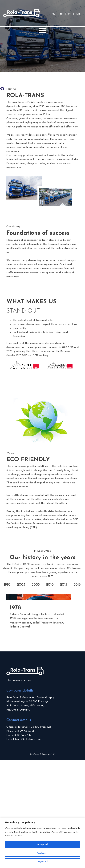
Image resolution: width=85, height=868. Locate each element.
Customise (42, 853)
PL (53, 14)
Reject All (42, 862)
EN (61, 14)
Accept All (43, 844)
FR (70, 14)
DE (78, 14)
